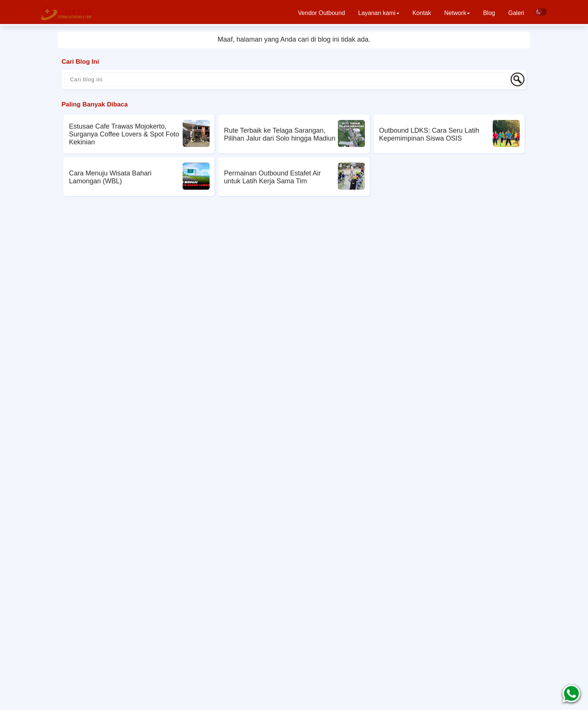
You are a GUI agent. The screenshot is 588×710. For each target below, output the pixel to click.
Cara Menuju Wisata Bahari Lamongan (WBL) (110, 177)
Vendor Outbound (322, 13)
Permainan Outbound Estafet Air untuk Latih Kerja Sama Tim (272, 177)
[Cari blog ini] (287, 79)
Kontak (422, 13)
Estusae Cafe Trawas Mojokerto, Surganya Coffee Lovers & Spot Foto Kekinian (124, 134)
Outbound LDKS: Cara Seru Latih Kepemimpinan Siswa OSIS (429, 134)
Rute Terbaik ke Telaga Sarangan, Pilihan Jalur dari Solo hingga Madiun (280, 134)
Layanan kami (379, 13)
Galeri (516, 13)
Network (457, 13)
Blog (489, 13)
